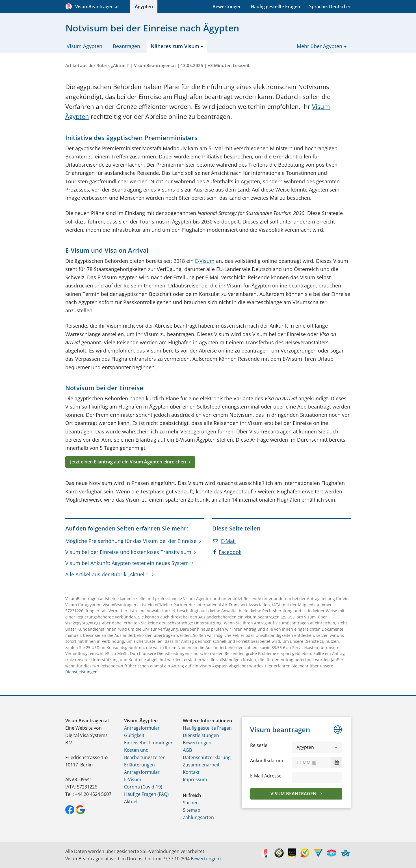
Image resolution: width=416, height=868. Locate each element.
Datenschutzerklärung (207, 757)
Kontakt (191, 772)
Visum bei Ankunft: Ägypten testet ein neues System (127, 563)
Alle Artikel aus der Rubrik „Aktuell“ (107, 574)
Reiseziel (259, 745)
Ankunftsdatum (267, 760)
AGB (187, 750)
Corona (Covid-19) (143, 787)
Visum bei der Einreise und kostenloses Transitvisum (128, 552)
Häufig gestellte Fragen (275, 7)
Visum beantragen (294, 794)
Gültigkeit (134, 735)
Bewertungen (227, 7)
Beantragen (126, 46)
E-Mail (224, 541)
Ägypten (144, 7)
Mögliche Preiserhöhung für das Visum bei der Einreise (131, 541)
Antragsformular (142, 728)
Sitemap (192, 810)
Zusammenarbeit (201, 765)
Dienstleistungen (81, 672)
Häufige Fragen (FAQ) (146, 794)
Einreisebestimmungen (149, 743)
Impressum (195, 779)
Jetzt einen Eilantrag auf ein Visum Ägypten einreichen (128, 462)
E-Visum (205, 261)
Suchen (191, 803)
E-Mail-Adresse (266, 776)
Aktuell (131, 802)
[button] (317, 747)
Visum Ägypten (84, 46)
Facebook (227, 552)
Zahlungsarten (198, 817)
